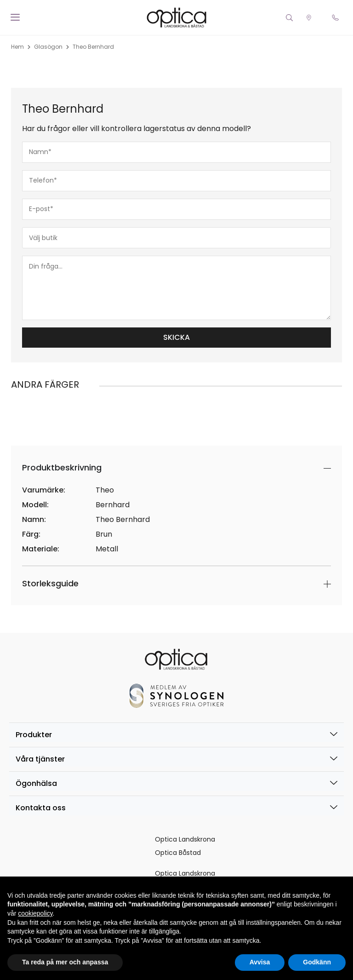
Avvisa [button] (260, 962)
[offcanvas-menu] (15, 18)
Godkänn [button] (317, 962)
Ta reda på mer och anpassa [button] (65, 962)
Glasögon (48, 47)
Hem (17, 47)
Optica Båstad (178, 853)
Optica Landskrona (185, 839)
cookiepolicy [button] (35, 913)
